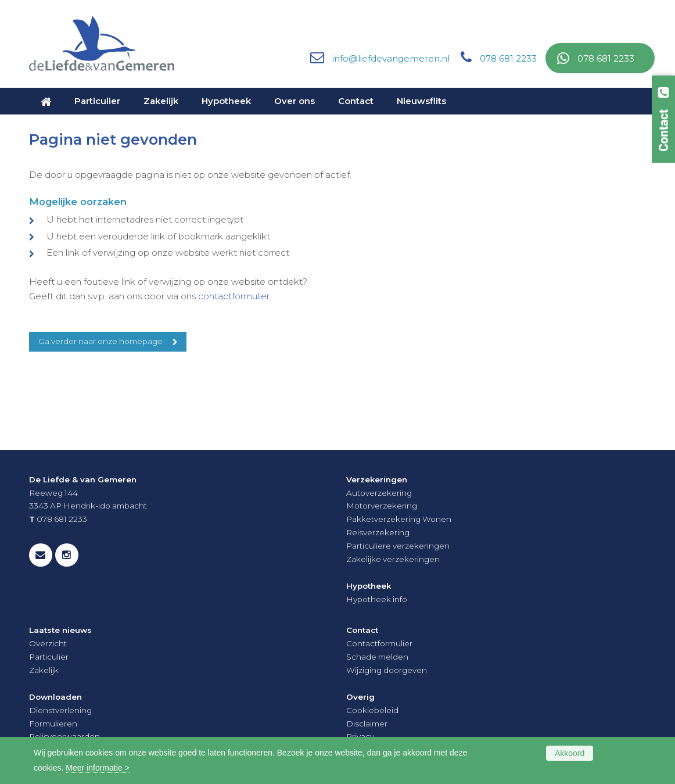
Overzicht (48, 643)
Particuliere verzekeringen (398, 546)
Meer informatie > (97, 768)
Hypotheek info (377, 599)
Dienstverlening (60, 710)
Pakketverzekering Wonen (399, 519)
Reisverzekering (378, 532)
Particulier (49, 657)
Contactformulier (379, 643)
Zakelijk (44, 670)
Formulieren (53, 724)
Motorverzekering (382, 506)
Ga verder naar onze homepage (100, 341)
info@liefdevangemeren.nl (391, 58)
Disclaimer (367, 724)
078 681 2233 (508, 58)
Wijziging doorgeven (387, 670)
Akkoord (570, 753)
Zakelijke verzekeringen (393, 559)
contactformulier (234, 296)
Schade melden (377, 657)
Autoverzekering (379, 493)
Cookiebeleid (372, 710)
